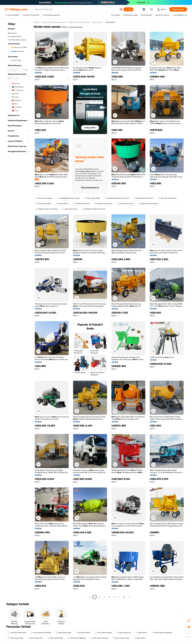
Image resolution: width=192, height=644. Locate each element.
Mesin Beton (101, 22)
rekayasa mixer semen (104, 204)
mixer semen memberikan (164, 633)
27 (124, 597)
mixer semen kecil (70, 209)
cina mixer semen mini (17, 633)
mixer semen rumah (123, 638)
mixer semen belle (16, 638)
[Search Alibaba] (76, 9)
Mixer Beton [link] (115, 22)
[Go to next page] (129, 597)
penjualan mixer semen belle (47, 209)
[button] (120, 9)
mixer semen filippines (78, 638)
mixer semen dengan (105, 633)
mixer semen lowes (64, 633)
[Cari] (127, 9)
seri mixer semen (84, 633)
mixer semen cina (125, 633)
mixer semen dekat (56, 638)
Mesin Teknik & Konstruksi (82, 22)
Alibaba (37, 22)
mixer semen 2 (62, 204)
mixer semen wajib (93, 198)
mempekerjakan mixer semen (69, 198)
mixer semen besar (43, 204)
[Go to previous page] (90, 597)
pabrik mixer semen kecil (145, 198)
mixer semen (143, 633)
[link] (189, 621)
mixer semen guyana (44, 198)
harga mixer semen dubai (149, 204)
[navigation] (19, 310)
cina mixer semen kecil (170, 198)
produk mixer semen (82, 204)
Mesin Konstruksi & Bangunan (56, 22)
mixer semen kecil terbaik (41, 633)
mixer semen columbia (101, 638)
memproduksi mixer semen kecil (118, 198)
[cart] (151, 10)
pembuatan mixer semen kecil (94, 209)
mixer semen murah (126, 204)
